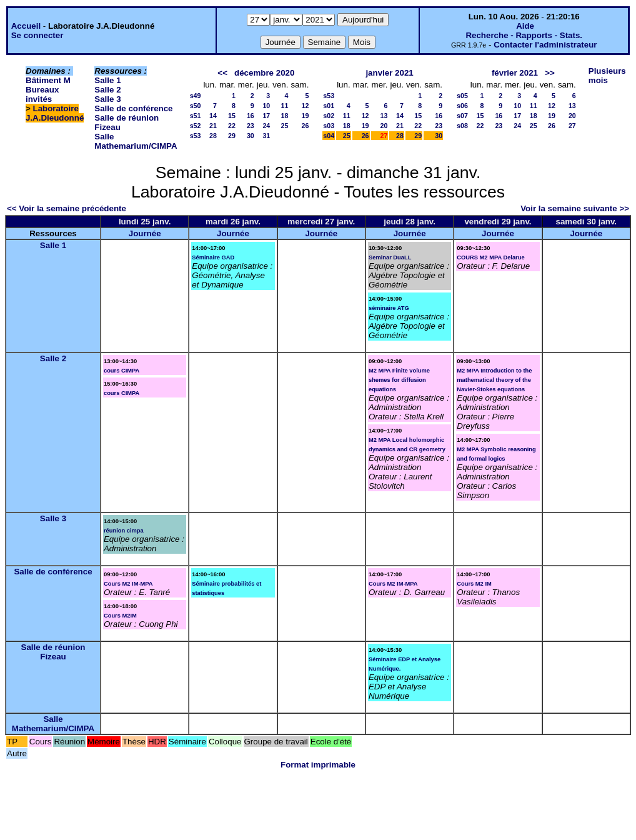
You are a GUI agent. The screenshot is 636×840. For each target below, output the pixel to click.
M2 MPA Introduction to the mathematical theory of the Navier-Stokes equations (494, 380)
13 (384, 116)
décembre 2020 (264, 73)
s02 (329, 116)
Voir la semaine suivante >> (575, 208)
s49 (196, 96)
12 (305, 106)
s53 (196, 136)
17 (266, 116)
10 (266, 106)
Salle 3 (107, 99)
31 (266, 136)
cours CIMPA (122, 371)
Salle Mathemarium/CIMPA (136, 141)
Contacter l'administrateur (545, 45)
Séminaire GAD (213, 257)
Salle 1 (107, 80)
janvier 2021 (389, 73)
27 (572, 126)
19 (305, 116)
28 (213, 136)
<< (222, 73)
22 (232, 126)
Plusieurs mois (607, 76)
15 (232, 116)
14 (213, 116)
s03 (329, 126)
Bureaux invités (42, 94)
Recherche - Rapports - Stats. (524, 35)
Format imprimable (318, 765)
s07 (462, 116)
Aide (525, 26)
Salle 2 (107, 90)
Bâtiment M (48, 80)
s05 (462, 96)
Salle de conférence (133, 108)
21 (213, 126)
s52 (196, 126)
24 (266, 126)
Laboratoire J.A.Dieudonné (55, 113)
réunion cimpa (124, 531)
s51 (196, 116)
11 (285, 106)
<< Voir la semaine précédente (67, 208)
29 (232, 136)
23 (251, 126)
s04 (329, 136)
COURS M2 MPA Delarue (490, 257)
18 (285, 116)
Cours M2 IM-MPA (128, 584)
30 (251, 136)
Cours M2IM (120, 616)
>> (550, 73)
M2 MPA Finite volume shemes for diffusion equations (399, 380)
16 (251, 116)
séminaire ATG (389, 308)
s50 (196, 106)
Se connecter (37, 35)
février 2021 (515, 73)
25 (285, 126)
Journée (145, 233)
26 (305, 126)
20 (384, 126)
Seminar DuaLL (390, 257)
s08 (462, 126)
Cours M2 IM (474, 584)
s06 (462, 106)
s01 (329, 106)
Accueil (26, 26)
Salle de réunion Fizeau (53, 652)
